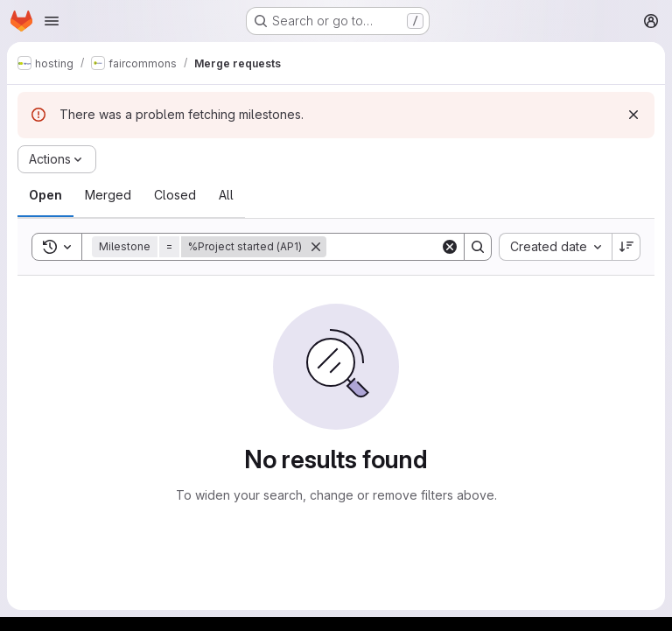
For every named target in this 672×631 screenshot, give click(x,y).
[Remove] (316, 247)
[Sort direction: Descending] (626, 247)
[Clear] (450, 247)
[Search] (435, 247)
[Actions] (57, 159)
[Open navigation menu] (52, 21)
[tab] (45, 195)
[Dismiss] (633, 115)
